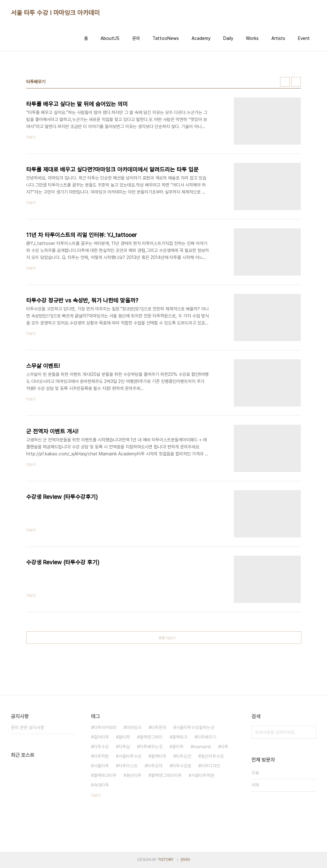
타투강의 (155, 766)
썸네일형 (285, 82)
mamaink (202, 747)
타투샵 (124, 747)
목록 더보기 (167, 638)
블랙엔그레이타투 (166, 775)
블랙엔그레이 (151, 737)
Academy (201, 38)
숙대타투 (101, 785)
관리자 (185, 860)
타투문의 (159, 727)
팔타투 (124, 737)
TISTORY (166, 860)
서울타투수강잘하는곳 (195, 727)
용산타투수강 (212, 756)
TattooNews (166, 38)
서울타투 (101, 766)
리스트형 (296, 82)
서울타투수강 (130, 756)
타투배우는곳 (151, 747)
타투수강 (101, 747)
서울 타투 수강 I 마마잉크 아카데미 (55, 13)
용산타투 (134, 775)
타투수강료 (182, 766)
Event (304, 38)
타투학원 (101, 756)
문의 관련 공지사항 (27, 727)
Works (252, 38)
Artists (278, 38)
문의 (136, 38)
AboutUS (110, 38)
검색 (310, 732)
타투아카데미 (105, 727)
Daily (228, 38)
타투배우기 (207, 737)
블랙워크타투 (105, 775)
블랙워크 (180, 737)
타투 (224, 747)
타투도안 (184, 756)
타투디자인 (210, 766)
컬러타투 (101, 737)
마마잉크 (134, 727)
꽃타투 (178, 747)
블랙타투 (159, 756)
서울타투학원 (203, 775)
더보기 (96, 796)
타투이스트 (128, 766)
